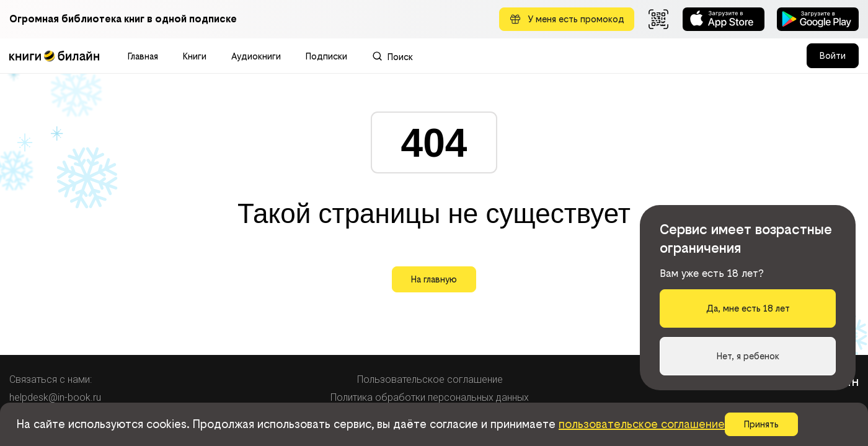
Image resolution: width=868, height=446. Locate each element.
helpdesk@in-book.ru (55, 397)
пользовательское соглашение (642, 424)
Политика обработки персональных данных (430, 397)
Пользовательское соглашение (430, 379)
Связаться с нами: (51, 379)
